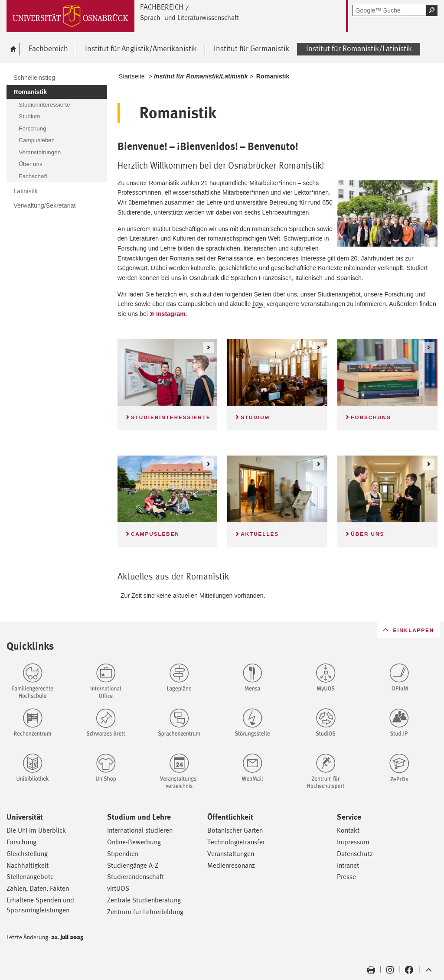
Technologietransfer (236, 842)
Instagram (171, 314)
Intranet (348, 865)
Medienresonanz (231, 865)
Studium (255, 417)
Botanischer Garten (235, 830)
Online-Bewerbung (134, 842)
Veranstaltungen (231, 854)
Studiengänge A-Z (133, 865)
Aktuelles (260, 534)
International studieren (140, 830)
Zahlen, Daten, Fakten (38, 888)
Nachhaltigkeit (28, 865)
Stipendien (123, 854)
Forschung (371, 417)
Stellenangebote (30, 877)
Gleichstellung (27, 854)
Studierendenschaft (135, 877)
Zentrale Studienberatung (144, 900)
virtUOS (118, 888)
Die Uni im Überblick (36, 830)
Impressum (353, 842)
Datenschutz (355, 854)
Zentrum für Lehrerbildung (145, 912)
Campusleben (155, 534)
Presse (346, 877)
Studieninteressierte (171, 417)
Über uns (367, 534)
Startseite (132, 76)
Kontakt (348, 830)
